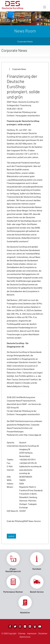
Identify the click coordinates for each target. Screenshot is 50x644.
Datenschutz (25, 637)
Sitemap (22, 633)
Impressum (32, 633)
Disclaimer (43, 633)
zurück (11, 536)
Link (13, 562)
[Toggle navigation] (44, 7)
